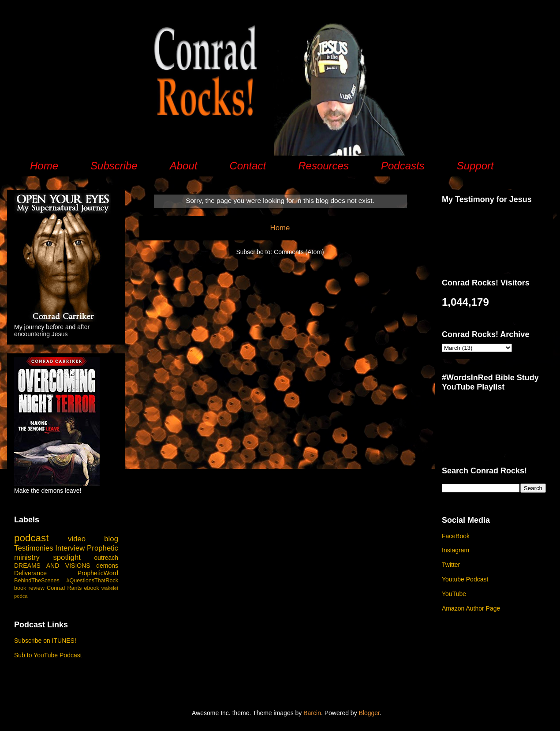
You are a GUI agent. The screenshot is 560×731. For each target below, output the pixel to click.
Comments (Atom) (299, 252)
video (77, 539)
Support (475, 166)
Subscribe (114, 166)
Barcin (312, 713)
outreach (106, 558)
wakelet (110, 588)
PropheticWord (98, 573)
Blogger (369, 713)
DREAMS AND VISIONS (52, 566)
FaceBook (456, 536)
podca (21, 596)
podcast (31, 538)
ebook (92, 588)
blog (111, 539)
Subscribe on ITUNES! (45, 641)
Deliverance (30, 573)
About (184, 166)
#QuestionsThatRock (92, 581)
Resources (323, 166)
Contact (248, 166)
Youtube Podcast (465, 579)
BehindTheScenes (37, 581)
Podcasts (403, 166)
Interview (70, 548)
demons (107, 566)
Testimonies (34, 548)
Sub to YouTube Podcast (48, 655)
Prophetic (103, 548)
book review (29, 588)
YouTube (454, 594)
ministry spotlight (47, 557)
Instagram (455, 550)
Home (44, 166)
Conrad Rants (64, 588)
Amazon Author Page (471, 608)
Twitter (451, 565)
